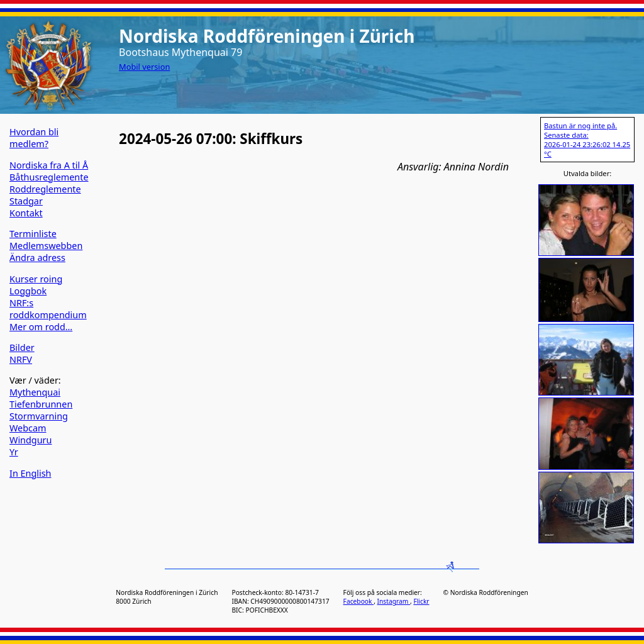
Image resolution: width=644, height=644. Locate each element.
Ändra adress (37, 258)
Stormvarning (39, 416)
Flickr (421, 601)
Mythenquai (35, 392)
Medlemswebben (46, 246)
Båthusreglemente (49, 177)
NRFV (21, 359)
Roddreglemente (45, 189)
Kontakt (26, 213)
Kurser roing (36, 279)
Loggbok (28, 291)
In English (30, 473)
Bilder (22, 347)
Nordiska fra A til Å (49, 165)
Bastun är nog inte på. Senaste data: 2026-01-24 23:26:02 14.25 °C (587, 140)
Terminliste (33, 234)
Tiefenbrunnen (41, 404)
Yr (14, 452)
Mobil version (144, 67)
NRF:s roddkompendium (48, 309)
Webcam (28, 428)
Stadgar (26, 201)
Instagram (394, 601)
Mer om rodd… (41, 327)
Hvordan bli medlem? (34, 138)
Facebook (359, 601)
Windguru (31, 440)
